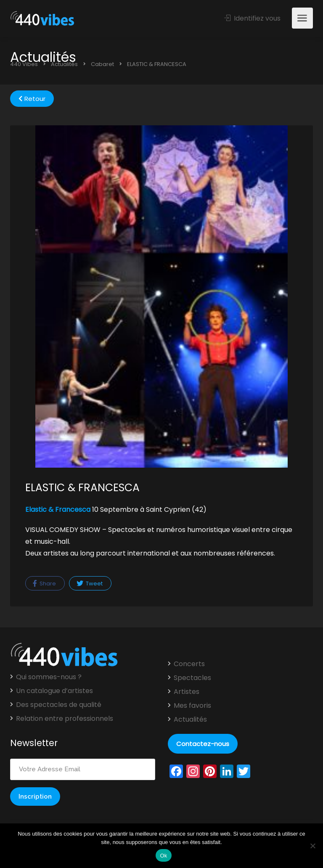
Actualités (190, 720)
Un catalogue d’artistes (54, 691)
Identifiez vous (252, 18)
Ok (163, 856)
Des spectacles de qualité (59, 705)
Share (44, 584)
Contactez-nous (203, 744)
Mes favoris (192, 706)
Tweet (90, 584)
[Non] (312, 846)
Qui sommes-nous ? (49, 677)
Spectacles (192, 678)
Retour (32, 99)
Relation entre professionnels (65, 719)
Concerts (189, 664)
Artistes (187, 692)
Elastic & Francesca (58, 509)
